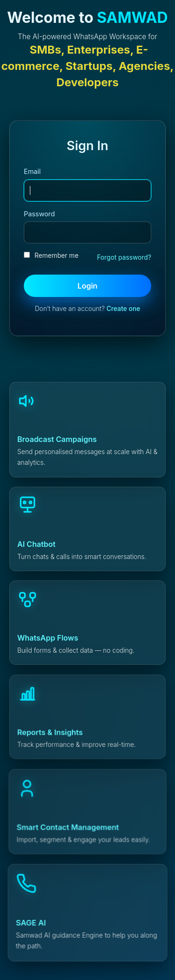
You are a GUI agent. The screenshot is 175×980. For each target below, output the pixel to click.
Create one (123, 309)
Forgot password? (124, 257)
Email (32, 171)
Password (39, 214)
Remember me (51, 255)
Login (87, 286)
